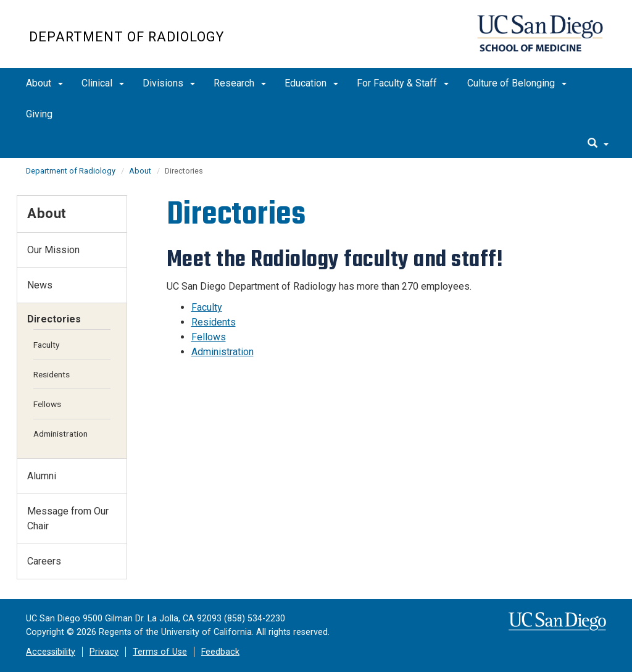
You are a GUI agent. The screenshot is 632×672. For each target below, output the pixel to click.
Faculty (207, 307)
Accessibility (51, 652)
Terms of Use (160, 652)
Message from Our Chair (68, 519)
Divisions (169, 83)
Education (311, 83)
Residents (214, 322)
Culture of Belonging (517, 83)
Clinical (103, 83)
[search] (598, 144)
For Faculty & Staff (403, 83)
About (44, 83)
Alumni (42, 476)
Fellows (209, 337)
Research (240, 83)
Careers (44, 561)
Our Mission (53, 250)
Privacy (104, 652)
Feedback (220, 652)
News (40, 285)
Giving (39, 114)
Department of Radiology (127, 37)
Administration (222, 352)
